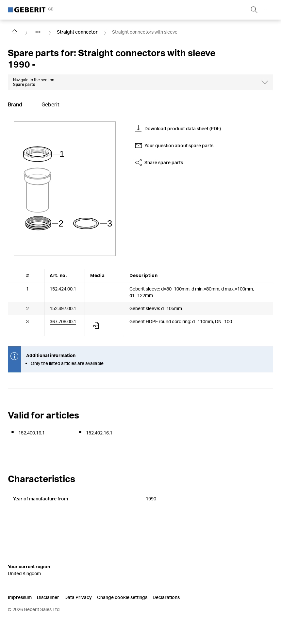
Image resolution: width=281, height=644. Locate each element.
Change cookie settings (122, 597)
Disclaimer (48, 597)
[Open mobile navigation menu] (269, 10)
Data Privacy (78, 597)
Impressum (20, 597)
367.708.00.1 (63, 321)
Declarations (166, 597)
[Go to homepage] (14, 32)
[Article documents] (97, 325)
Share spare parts (159, 163)
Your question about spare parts (174, 146)
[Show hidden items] (38, 32)
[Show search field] (254, 10)
